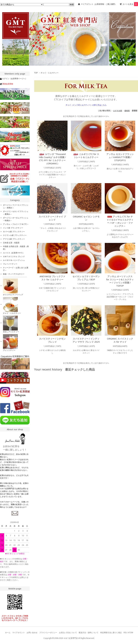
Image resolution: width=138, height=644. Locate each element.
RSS (125, 632)
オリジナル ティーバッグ (13, 295)
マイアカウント (19, 632)
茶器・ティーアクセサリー (14, 274)
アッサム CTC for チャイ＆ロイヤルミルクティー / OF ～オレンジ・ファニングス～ (120, 221)
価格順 (127, 111)
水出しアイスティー (11, 332)
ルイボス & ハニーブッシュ (14, 260)
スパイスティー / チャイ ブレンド (52, 218)
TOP (36, 73)
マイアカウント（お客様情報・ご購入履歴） (99, 4)
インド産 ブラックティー (13, 228)
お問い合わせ (32, 632)
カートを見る (130, 4)
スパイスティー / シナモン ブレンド (52, 340)
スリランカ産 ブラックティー (15, 235)
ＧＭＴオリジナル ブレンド (14, 256)
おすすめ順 (118, 111)
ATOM (131, 632)
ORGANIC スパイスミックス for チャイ (120, 340)
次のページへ (104, 116)
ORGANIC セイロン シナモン (86, 218)
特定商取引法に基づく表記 (111, 632)
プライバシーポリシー (48, 632)
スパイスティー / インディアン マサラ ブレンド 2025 (86, 340)
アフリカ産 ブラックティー (14, 239)
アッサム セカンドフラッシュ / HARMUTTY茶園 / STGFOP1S (120, 157)
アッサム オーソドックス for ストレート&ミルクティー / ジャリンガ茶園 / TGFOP (120, 281)
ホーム (8, 632)
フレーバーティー (10, 264)
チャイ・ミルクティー (50, 73)
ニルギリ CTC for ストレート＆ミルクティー (86, 156)
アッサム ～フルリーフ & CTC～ (16, 224)
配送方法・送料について (89, 632)
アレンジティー (9, 350)
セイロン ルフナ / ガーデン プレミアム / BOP (86, 278)
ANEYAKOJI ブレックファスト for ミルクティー (52, 278)
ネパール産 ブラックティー (14, 232)
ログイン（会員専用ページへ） (15, 79)
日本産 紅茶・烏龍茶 (11, 243)
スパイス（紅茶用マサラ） (14, 253)
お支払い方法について (68, 632)
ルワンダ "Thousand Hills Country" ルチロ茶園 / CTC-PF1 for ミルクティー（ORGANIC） (52, 159)
